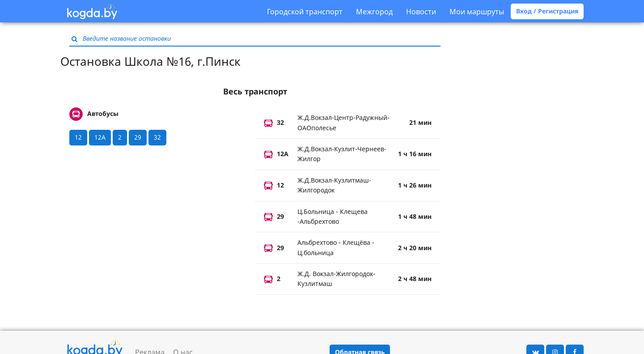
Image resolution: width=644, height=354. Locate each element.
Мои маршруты (477, 12)
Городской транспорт (305, 12)
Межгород (374, 12)
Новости (421, 12)
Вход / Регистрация (547, 11)
